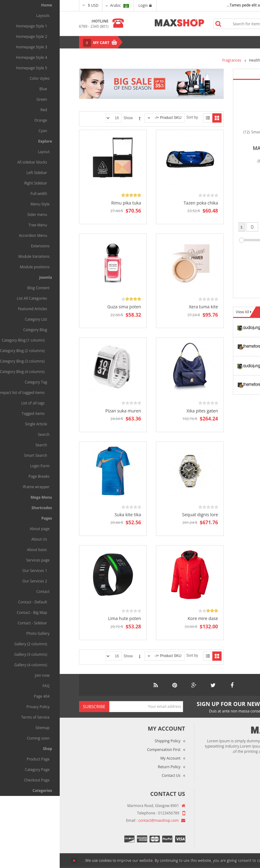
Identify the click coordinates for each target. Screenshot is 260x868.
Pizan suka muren (63, 411)
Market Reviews (223, 815)
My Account (111, 758)
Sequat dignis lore (140, 515)
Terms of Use (225, 823)
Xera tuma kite (144, 307)
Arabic (60, 5)
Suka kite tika (68, 515)
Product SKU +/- (108, 118)
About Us (228, 806)
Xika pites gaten (142, 411)
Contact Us (112, 775)
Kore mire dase (143, 618)
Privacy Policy (225, 832)
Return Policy (109, 767)
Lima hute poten (65, 618)
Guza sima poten (65, 307)
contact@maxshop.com (99, 820)
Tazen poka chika (141, 203)
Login (85, 5)
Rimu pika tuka (67, 203)
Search (159, 24)
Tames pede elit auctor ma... (191, 5)
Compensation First (104, 750)
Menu (227, 42)
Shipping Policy (108, 741)
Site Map (229, 841)
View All (183, 312)
